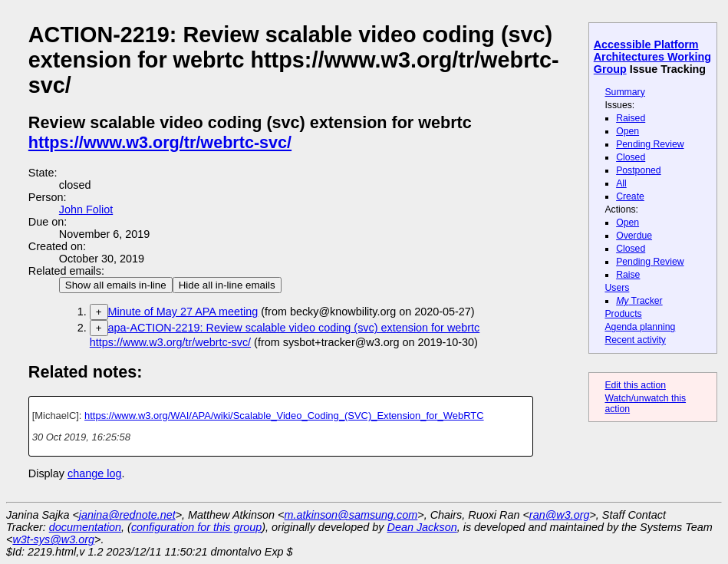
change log (94, 473)
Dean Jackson (422, 527)
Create (630, 196)
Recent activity (635, 340)
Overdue (634, 236)
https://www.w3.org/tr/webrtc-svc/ (160, 142)
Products (623, 314)
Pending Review (650, 144)
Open (628, 131)
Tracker (639, 301)
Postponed (639, 170)
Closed (631, 157)
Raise (628, 275)
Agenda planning (640, 327)
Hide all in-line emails (227, 285)
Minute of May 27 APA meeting (183, 312)
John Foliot (86, 209)
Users (617, 288)
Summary (624, 92)
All (621, 183)
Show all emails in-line (116, 285)
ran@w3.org (560, 515)
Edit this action (635, 385)
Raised (631, 118)
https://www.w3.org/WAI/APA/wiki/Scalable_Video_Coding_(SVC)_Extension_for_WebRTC (284, 416)
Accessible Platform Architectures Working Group (652, 57)
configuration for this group (196, 527)
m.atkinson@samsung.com (351, 515)
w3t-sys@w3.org (53, 539)
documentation (85, 527)
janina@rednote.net (127, 515)
